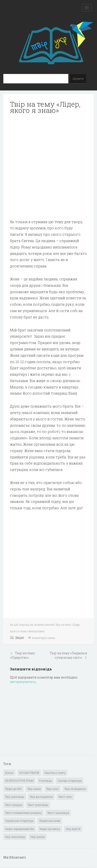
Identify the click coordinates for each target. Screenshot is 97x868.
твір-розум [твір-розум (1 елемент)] (38, 837)
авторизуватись (23, 682)
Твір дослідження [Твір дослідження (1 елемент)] (41, 797)
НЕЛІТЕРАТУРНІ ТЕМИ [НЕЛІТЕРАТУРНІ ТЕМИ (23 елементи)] (19, 781)
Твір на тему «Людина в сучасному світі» (68, 655)
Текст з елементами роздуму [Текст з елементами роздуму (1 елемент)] (23, 813)
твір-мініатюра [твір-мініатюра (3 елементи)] (15, 837)
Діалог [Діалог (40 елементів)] (9, 773)
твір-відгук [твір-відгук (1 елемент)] (73, 829)
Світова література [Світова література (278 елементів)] (70, 781)
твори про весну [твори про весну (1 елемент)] (50, 829)
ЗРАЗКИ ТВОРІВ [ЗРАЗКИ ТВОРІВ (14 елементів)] (29, 773)
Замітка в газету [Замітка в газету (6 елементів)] (55, 773)
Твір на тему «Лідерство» (22, 655)
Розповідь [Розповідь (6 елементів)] (46, 781)
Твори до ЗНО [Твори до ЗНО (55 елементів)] (13, 789)
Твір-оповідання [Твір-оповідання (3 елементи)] (75, 789)
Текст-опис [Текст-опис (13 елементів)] (65, 797)
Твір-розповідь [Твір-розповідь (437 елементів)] (15, 797)
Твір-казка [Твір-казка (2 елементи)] (34, 789)
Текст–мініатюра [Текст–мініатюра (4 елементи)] (58, 813)
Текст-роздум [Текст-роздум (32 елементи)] (14, 805)
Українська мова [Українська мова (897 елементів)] (50, 821)
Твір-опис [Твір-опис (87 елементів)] (53, 789)
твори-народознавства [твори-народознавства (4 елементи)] (20, 829)
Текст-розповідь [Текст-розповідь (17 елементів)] (38, 805)
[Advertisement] (48, 167)
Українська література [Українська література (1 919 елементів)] (19, 821)
